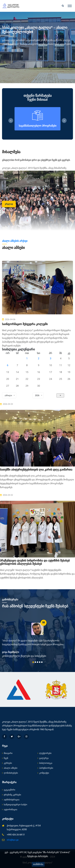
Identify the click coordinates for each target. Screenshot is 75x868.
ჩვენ (5, 758)
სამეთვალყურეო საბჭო (15, 805)
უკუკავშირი (9, 790)
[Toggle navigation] (70, 6)
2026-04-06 (9, 319)
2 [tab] (35, 662)
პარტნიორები (45, 768)
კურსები (7, 763)
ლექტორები (44, 753)
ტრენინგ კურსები (12, 795)
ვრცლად (9, 204)
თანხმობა (38, 864)
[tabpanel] (37, 638)
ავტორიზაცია (10, 810)
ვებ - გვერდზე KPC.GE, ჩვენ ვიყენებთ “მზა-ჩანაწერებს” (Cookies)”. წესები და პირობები (38, 854)
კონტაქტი (43, 773)
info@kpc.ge (13, 840)
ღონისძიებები (10, 773)
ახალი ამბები (10, 768)
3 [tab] (37, 662)
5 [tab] (42, 662)
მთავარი (7, 753)
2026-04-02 (6, 495)
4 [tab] (40, 662)
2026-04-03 (6, 404)
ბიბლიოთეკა (45, 763)
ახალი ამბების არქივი (15, 241)
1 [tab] (33, 662)
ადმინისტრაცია (11, 800)
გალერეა (43, 758)
